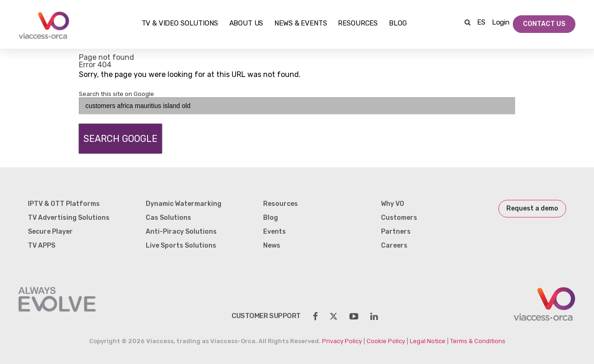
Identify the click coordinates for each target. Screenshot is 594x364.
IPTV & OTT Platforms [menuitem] (64, 204)
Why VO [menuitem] (393, 204)
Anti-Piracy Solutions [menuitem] (181, 232)
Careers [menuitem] (394, 246)
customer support (266, 316)
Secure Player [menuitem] (50, 232)
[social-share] (315, 316)
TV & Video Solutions (180, 24)
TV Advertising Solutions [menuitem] (69, 218)
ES (481, 22)
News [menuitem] (272, 246)
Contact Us (544, 24)
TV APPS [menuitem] (42, 246)
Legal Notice (428, 341)
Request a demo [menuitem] (532, 208)
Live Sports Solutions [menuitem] (181, 246)
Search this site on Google (116, 94)
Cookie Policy (386, 341)
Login (501, 22)
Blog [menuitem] (271, 218)
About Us (246, 24)
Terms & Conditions (478, 341)
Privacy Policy (342, 341)
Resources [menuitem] (281, 204)
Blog (398, 24)
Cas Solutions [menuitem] (168, 218)
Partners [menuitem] (396, 232)
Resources (358, 24)
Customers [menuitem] (399, 218)
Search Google (120, 139)
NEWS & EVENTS (300, 24)
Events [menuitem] (274, 232)
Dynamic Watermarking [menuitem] (184, 204)
